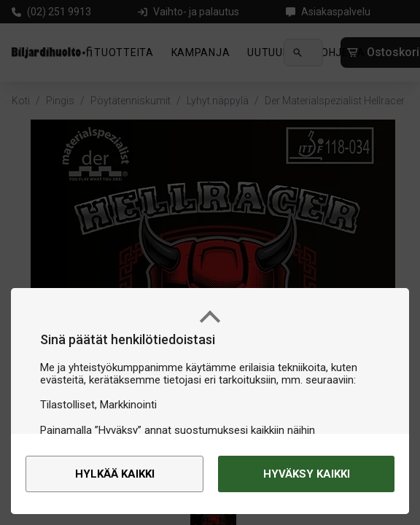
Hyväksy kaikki (307, 474)
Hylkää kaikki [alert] (115, 474)
